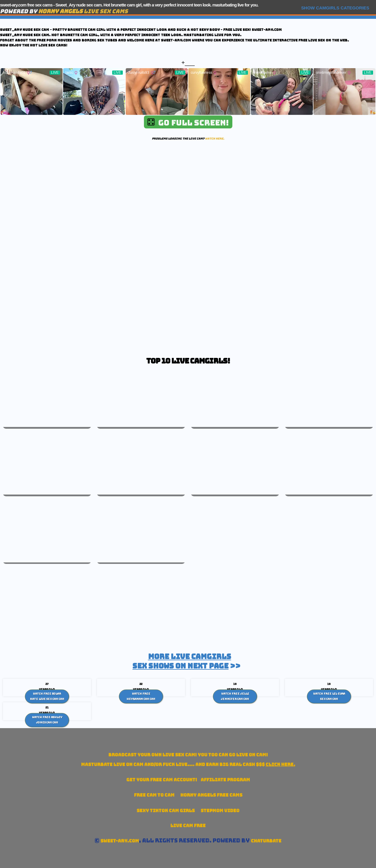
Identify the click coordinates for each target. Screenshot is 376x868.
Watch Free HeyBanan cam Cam (141, 696)
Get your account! (162, 780)
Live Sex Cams (83, 11)
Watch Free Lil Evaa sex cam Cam (329, 696)
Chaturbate (266, 841)
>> (187, 661)
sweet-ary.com (120, 841)
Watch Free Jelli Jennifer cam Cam (235, 696)
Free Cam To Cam (154, 795)
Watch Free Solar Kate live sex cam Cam (47, 696)
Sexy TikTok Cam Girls (166, 811)
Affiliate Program (225, 780)
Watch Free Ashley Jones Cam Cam (47, 720)
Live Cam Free (188, 826)
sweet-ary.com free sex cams (26, 5)
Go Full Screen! (188, 123)
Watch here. (215, 139)
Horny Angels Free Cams (211, 795)
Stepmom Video (220, 811)
